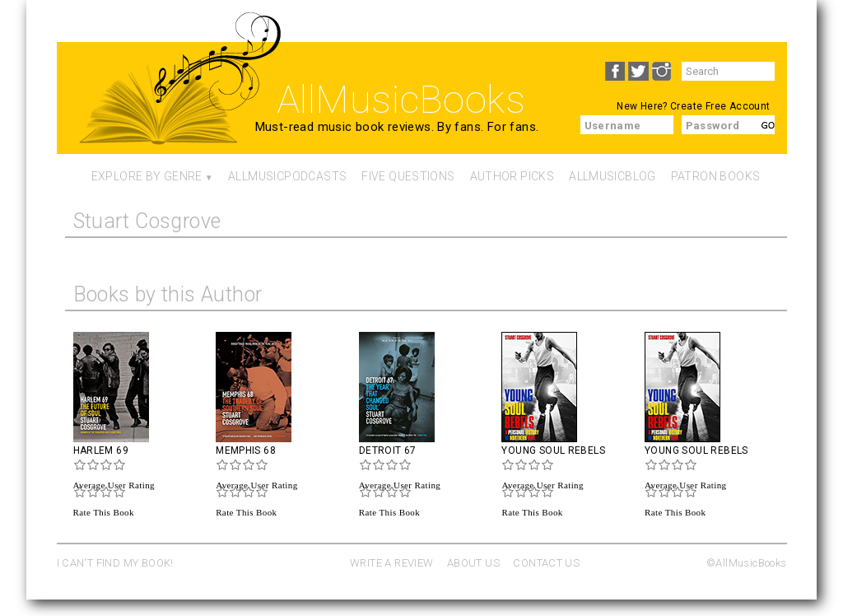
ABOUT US (473, 563)
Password (713, 126)
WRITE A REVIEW (391, 563)
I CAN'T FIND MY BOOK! (115, 563)
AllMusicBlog (612, 176)
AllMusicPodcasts (287, 176)
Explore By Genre (147, 176)
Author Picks (512, 176)
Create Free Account (720, 106)
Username (613, 126)
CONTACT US (546, 563)
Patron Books (716, 176)
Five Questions (408, 176)
